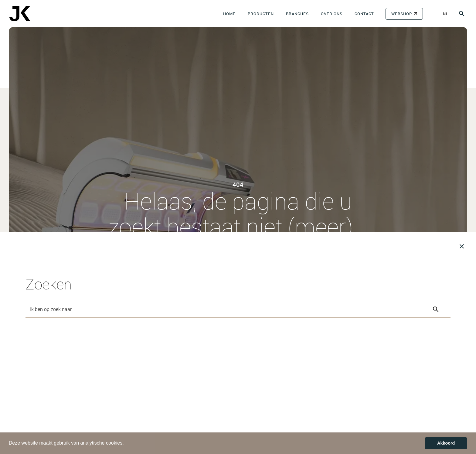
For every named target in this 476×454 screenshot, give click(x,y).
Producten (261, 14)
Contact (364, 14)
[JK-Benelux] (20, 14)
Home (229, 14)
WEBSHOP (402, 14)
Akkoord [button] (446, 443)
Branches (297, 14)
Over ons (332, 14)
